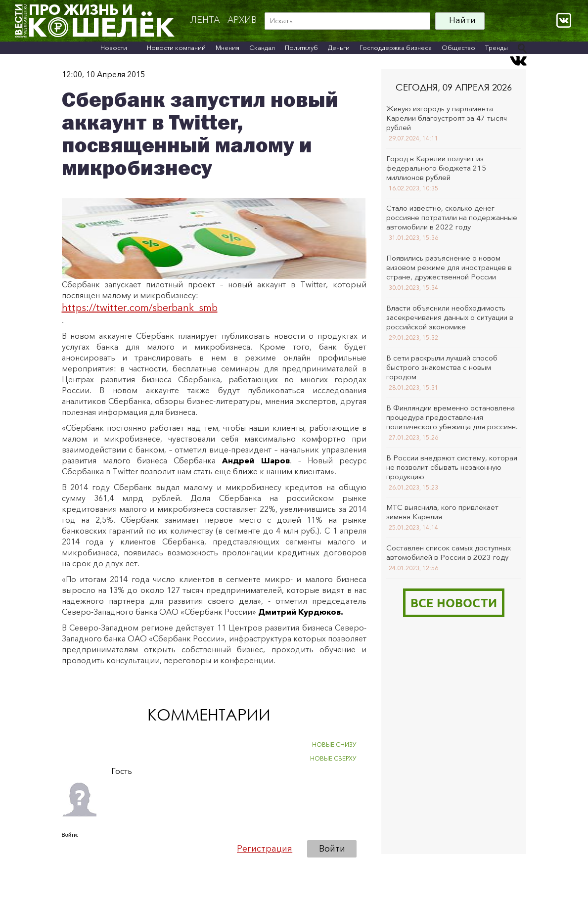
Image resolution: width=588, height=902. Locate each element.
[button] (70, 848)
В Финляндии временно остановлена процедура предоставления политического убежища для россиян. (452, 417)
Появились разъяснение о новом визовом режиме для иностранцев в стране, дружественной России (449, 267)
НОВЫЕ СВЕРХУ (333, 758)
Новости (114, 47)
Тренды (497, 47)
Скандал (262, 47)
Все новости (454, 603)
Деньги (339, 47)
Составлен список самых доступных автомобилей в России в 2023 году (449, 552)
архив (242, 20)
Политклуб (301, 47)
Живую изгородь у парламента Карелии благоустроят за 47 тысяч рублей (447, 118)
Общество (458, 47)
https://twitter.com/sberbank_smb (140, 308)
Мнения (227, 47)
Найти (462, 20)
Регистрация (265, 849)
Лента (205, 20)
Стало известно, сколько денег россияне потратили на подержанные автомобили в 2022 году (452, 217)
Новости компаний (176, 47)
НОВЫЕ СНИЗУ (334, 744)
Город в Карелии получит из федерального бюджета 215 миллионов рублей (436, 168)
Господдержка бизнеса (396, 47)
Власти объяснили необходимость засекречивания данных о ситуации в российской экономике (450, 317)
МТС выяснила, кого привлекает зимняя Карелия (442, 512)
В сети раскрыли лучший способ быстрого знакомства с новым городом (442, 367)
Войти (332, 849)
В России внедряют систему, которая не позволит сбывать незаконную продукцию (452, 467)
